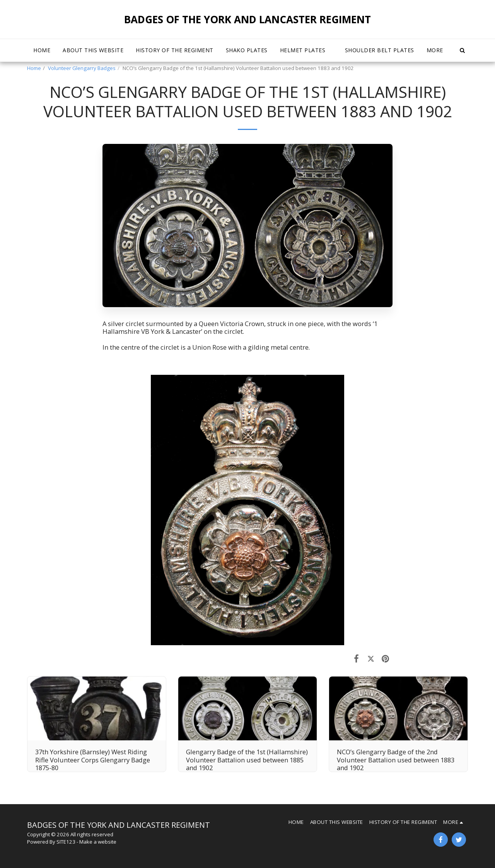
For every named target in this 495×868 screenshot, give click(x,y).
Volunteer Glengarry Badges (82, 68)
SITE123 (66, 842)
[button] (306, 50)
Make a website (98, 842)
